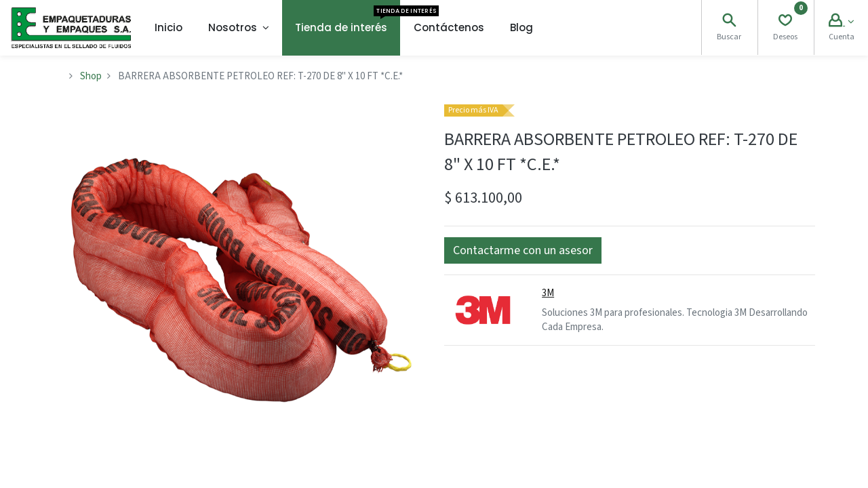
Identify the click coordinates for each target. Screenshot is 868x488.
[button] (523, 250)
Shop (91, 76)
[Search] (729, 22)
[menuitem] (169, 28)
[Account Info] (841, 22)
